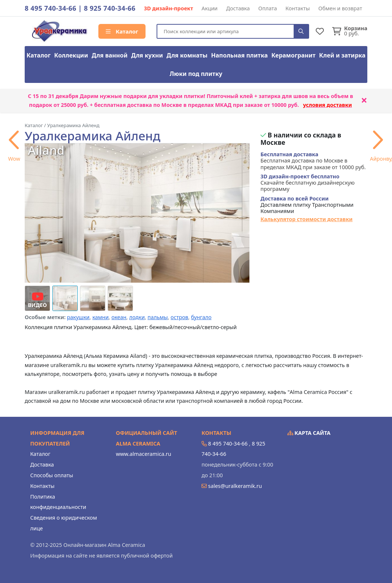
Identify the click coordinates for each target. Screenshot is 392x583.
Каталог (122, 31)
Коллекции (71, 55)
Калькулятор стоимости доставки (307, 219)
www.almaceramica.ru (144, 454)
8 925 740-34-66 (110, 8)
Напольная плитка (239, 55)
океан (119, 317)
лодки (137, 317)
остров (179, 317)
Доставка (238, 8)
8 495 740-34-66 (50, 8)
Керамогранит (294, 55)
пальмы (158, 317)
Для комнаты (187, 55)
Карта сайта (309, 433)
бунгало (201, 317)
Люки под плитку (196, 74)
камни (101, 317)
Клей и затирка (342, 55)
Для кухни (147, 55)
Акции (210, 8)
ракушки (78, 317)
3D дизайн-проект (169, 8)
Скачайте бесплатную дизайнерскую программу (308, 183)
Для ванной (110, 55)
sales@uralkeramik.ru (235, 486)
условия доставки (328, 105)
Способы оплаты (52, 475)
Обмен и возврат (340, 8)
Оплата (268, 8)
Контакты (298, 8)
